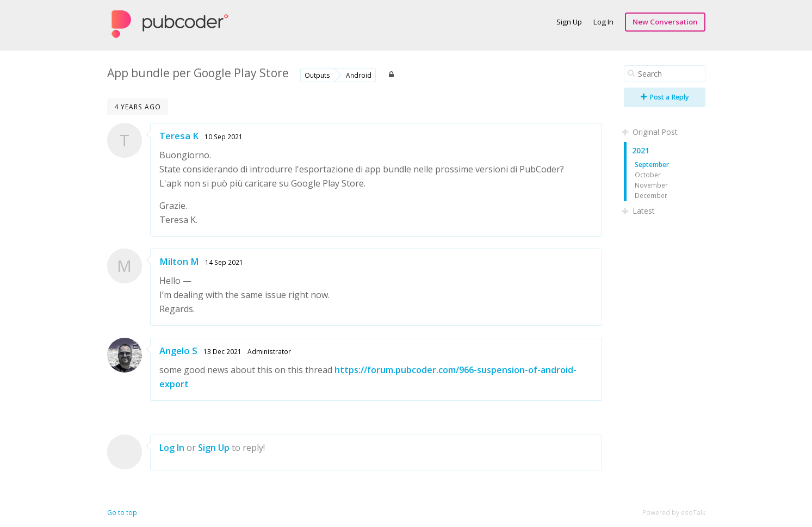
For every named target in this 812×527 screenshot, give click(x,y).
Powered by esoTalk (674, 513)
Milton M (179, 261)
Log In (603, 22)
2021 (641, 150)
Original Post (651, 132)
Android (359, 75)
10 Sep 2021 (224, 137)
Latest (639, 211)
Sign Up (569, 22)
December (651, 195)
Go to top (122, 513)
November (651, 185)
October (648, 175)
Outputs (317, 75)
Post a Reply (665, 97)
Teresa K (179, 136)
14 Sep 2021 (224, 262)
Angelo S (178, 351)
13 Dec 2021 (222, 351)
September (652, 164)
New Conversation (665, 22)
